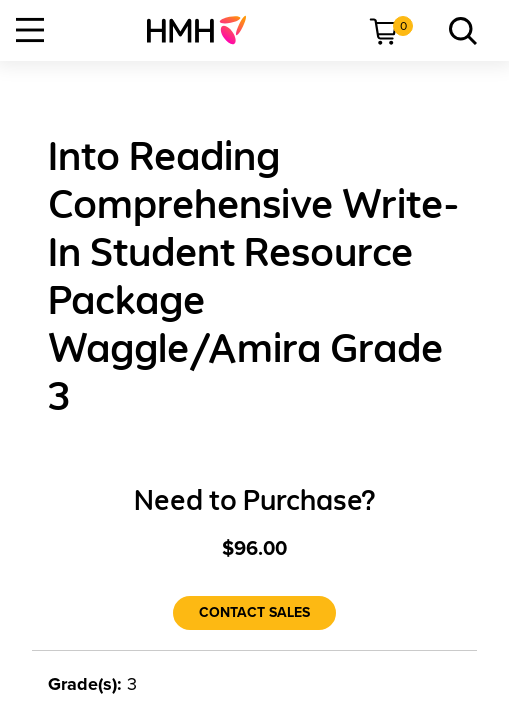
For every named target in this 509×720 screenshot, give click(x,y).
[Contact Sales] (254, 613)
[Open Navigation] (30, 30)
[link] (204, 30)
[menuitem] (204, 30)
